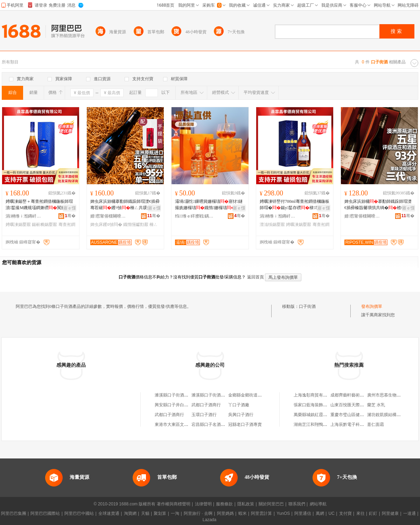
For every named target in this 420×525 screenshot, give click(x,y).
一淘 (175, 513)
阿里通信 (303, 513)
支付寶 (345, 513)
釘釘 (373, 513)
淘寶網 (130, 513)
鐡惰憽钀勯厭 (136, 224)
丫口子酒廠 (239, 405)
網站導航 (318, 504)
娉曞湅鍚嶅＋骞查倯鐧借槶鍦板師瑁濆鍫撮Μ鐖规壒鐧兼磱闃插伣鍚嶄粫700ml (40, 205)
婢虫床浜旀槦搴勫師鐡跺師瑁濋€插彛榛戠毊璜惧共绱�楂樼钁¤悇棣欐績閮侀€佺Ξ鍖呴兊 (378, 205)
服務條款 (224, 504)
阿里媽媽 (225, 513)
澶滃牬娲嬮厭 (272, 224)
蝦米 (243, 513)
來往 (360, 513)
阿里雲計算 (261, 513)
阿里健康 (390, 513)
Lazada (209, 520)
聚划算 (160, 513)
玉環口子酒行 (204, 415)
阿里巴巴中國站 (79, 513)
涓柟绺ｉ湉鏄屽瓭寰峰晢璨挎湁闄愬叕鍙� (25, 216)
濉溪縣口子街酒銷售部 (176, 395)
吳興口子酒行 (241, 415)
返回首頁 (255, 277)
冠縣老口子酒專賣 (245, 424)
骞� (70, 216)
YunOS (283, 513)
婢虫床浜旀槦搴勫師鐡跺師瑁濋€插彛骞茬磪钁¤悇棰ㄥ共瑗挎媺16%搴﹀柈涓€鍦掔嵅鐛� (125, 205)
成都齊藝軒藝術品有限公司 (356, 395)
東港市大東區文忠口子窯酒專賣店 (186, 424)
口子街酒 (307, 306)
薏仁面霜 (376, 424)
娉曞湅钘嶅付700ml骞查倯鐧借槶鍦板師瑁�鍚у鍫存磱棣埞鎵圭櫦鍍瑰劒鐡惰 (295, 205)
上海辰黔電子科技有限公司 (356, 424)
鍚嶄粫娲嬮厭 (44, 224)
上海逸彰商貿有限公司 (315, 395)
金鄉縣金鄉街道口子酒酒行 (253, 395)
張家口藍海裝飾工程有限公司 (321, 405)
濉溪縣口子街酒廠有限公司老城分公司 (227, 395)
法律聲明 (203, 504)
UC (332, 513)
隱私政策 (246, 504)
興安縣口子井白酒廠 (174, 405)
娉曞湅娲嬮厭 (18, 224)
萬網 (320, 513)
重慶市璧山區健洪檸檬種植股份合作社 (366, 415)
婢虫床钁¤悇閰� (106, 224)
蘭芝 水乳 (376, 405)
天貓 (145, 513)
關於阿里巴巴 (271, 504)
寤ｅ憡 (70, 208)
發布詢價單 (372, 306)
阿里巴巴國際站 (45, 513)
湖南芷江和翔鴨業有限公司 (319, 424)
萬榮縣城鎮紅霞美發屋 (315, 415)
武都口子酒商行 (206, 405)
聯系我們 (297, 504)
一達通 (409, 513)
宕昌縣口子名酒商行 (210, 424)
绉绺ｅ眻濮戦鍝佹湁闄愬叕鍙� (194, 216)
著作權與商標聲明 (174, 504)
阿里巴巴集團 (14, 513)
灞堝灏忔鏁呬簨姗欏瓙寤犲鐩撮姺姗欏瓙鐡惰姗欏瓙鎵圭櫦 (209, 205)
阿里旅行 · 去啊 (198, 513)
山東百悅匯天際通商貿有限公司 (360, 405)
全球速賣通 (109, 513)
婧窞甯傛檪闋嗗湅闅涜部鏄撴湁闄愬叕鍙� (110, 216)
